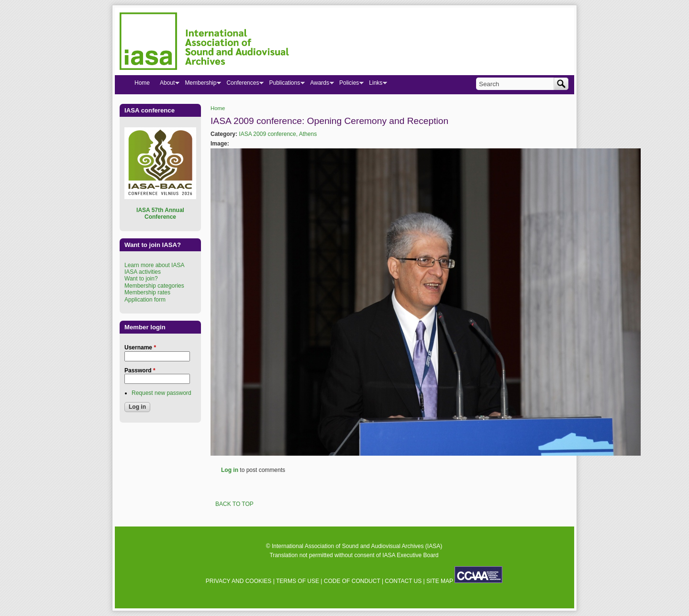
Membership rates (147, 292)
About (167, 85)
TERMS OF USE (298, 581)
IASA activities (143, 272)
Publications (284, 85)
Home (218, 108)
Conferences (242, 85)
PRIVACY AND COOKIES (239, 581)
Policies (349, 85)
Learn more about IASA (154, 265)
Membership (200, 85)
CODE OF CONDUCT (352, 581)
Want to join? (141, 279)
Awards (319, 85)
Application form (145, 300)
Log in (230, 470)
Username (140, 347)
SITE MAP (440, 581)
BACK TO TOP (234, 504)
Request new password (161, 393)
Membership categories (154, 286)
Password (140, 370)
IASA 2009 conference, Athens (278, 134)
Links (375, 85)
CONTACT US (403, 581)
